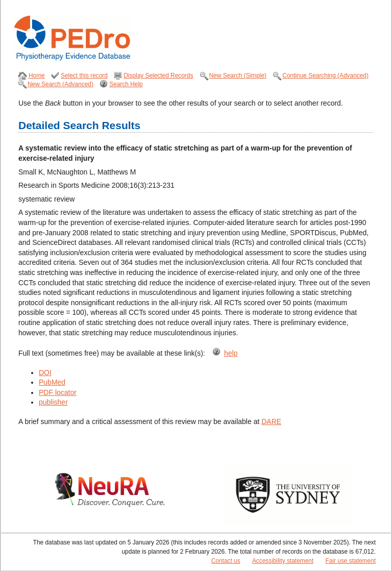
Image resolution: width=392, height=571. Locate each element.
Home (37, 76)
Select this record (84, 76)
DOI (45, 373)
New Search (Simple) (238, 76)
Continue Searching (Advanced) (325, 76)
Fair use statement (351, 561)
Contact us (226, 561)
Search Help (126, 84)
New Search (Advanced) (60, 84)
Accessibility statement (283, 561)
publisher (53, 402)
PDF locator (58, 392)
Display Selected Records (158, 76)
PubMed (52, 382)
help (231, 353)
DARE (271, 421)
